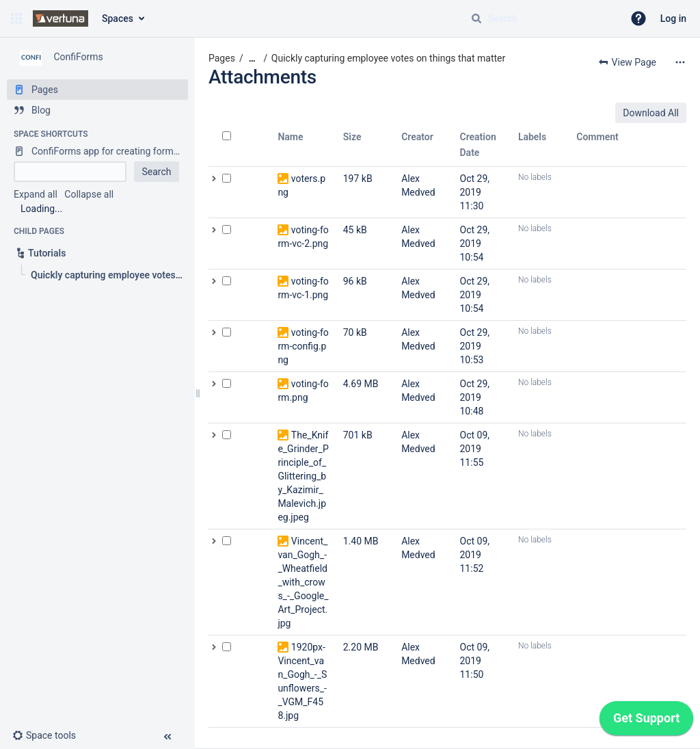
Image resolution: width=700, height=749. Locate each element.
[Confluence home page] (60, 18)
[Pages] (97, 90)
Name (290, 137)
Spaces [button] (118, 18)
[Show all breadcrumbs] (252, 58)
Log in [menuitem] (673, 18)
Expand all (36, 194)
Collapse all (89, 194)
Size (352, 137)
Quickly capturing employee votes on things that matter (388, 58)
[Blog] (97, 110)
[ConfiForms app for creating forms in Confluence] (97, 151)
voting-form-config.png (303, 346)
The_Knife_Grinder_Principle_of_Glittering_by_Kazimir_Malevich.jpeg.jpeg (303, 476)
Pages (222, 58)
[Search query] (541, 18)
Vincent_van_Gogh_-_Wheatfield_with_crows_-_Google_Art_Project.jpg (303, 582)
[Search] (476, 18)
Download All (651, 113)
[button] (16, 18)
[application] (646, 722)
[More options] (680, 62)
